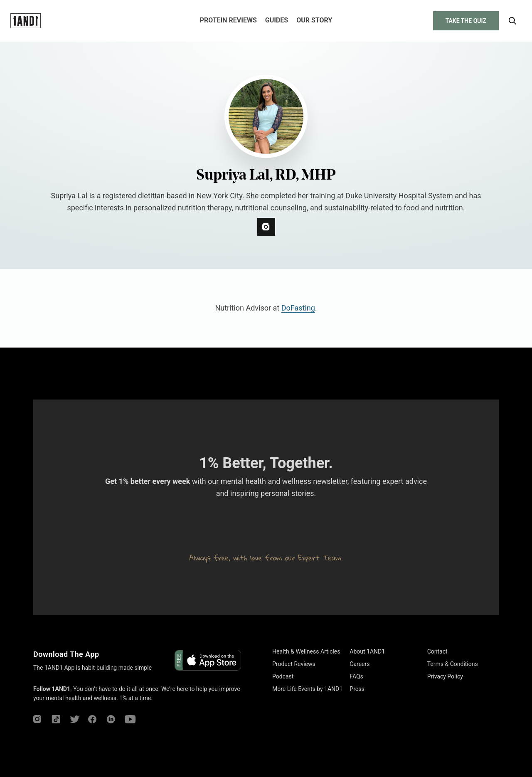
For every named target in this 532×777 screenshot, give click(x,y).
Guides (277, 20)
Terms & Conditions (453, 664)
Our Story (314, 20)
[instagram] (266, 227)
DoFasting (298, 308)
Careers (360, 664)
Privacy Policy (445, 676)
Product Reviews (294, 664)
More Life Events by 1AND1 (307, 689)
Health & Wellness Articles (306, 651)
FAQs (356, 676)
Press (357, 689)
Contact (437, 651)
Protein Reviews (228, 20)
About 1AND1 (367, 651)
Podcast (283, 676)
